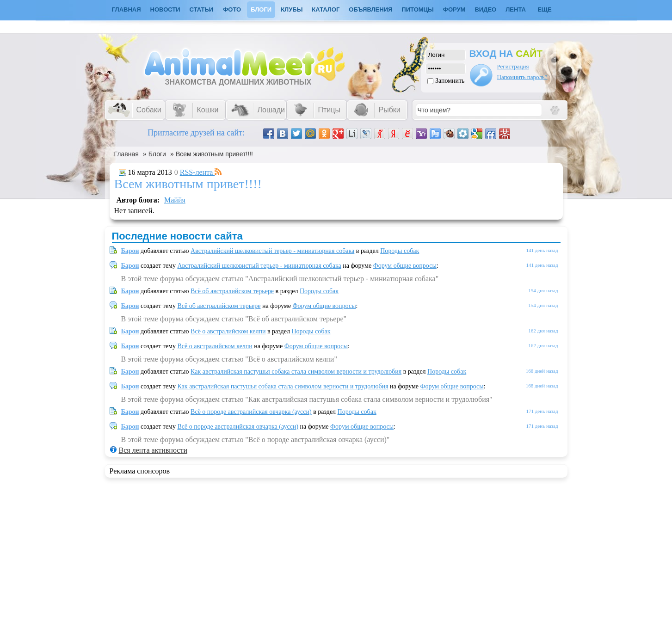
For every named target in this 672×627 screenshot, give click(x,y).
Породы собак (400, 251)
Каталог (326, 9)
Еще (545, 9)
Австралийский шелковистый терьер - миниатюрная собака (272, 251)
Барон (130, 251)
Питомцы (417, 9)
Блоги (261, 9)
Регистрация (513, 66)
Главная (126, 154)
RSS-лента (201, 172)
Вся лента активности (153, 450)
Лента (516, 9)
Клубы (292, 9)
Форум (454, 9)
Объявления (370, 9)
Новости (165, 9)
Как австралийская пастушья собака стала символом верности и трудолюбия (296, 372)
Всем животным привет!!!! (214, 154)
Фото (232, 9)
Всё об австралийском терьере (232, 291)
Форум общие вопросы (405, 266)
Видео (485, 9)
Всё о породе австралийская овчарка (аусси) (251, 412)
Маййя (175, 200)
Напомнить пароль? (522, 77)
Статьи (202, 9)
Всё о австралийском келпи (228, 331)
